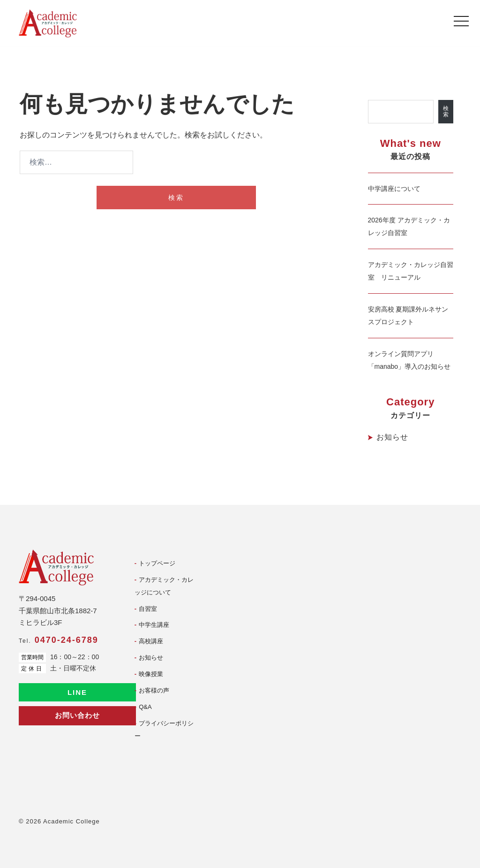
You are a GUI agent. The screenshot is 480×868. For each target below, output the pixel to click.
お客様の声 (154, 690)
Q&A (145, 707)
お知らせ (392, 437)
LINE (77, 692)
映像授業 (151, 674)
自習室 (148, 609)
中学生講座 (154, 625)
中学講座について (394, 189)
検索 (446, 111)
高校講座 (151, 641)
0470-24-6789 (67, 640)
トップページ (157, 563)
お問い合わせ (77, 715)
